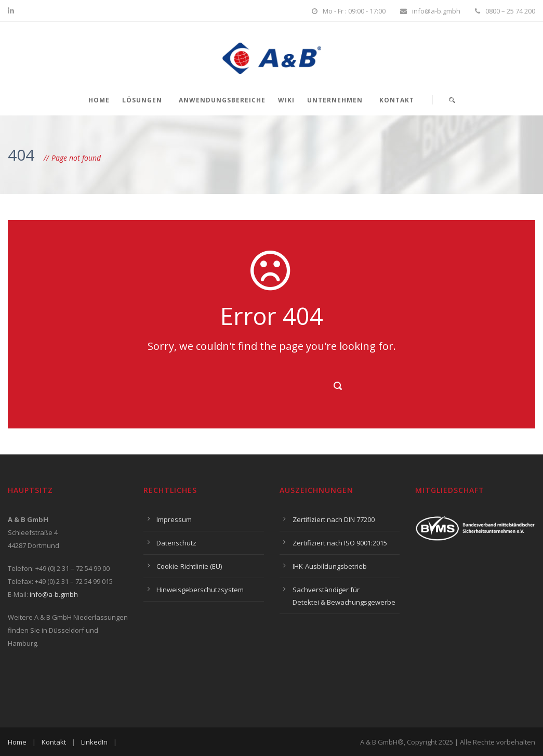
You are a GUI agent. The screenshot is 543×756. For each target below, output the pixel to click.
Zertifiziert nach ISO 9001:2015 (340, 543)
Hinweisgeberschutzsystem (200, 590)
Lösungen (142, 100)
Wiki (286, 100)
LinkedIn (94, 742)
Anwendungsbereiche (222, 100)
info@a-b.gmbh (54, 594)
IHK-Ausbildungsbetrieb (330, 566)
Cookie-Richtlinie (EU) (189, 566)
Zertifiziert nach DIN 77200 (334, 519)
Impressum (174, 519)
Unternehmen (335, 100)
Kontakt (397, 100)
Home (99, 100)
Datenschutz (176, 543)
